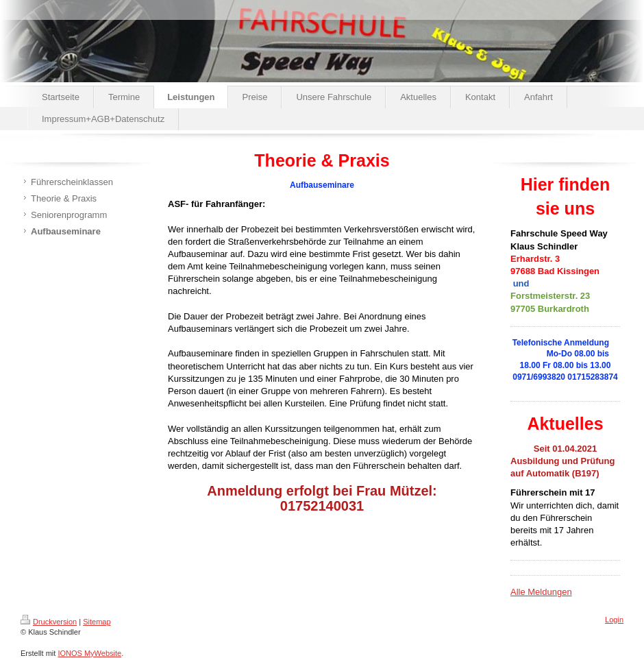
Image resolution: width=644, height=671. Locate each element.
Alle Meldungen (541, 592)
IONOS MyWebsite (89, 653)
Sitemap (97, 622)
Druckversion (49, 622)
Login (614, 620)
